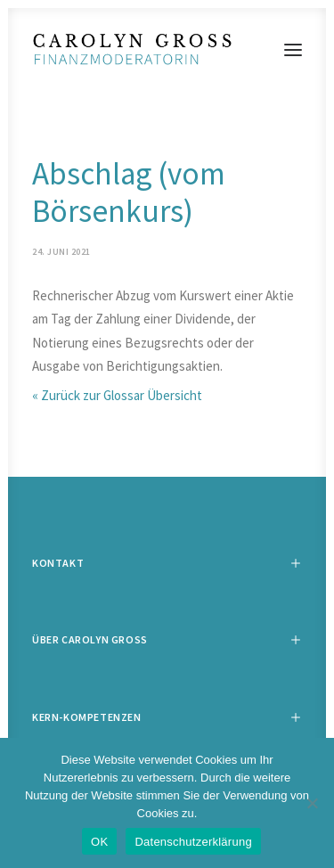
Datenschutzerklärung (193, 842)
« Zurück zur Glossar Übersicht (117, 395)
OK (99, 842)
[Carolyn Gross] (167, 50)
